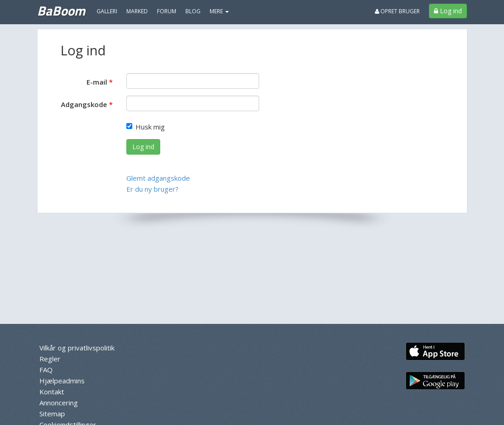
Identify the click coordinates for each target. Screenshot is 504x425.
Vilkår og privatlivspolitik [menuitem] (77, 348)
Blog (193, 11)
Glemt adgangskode (158, 178)
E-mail (97, 82)
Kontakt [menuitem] (52, 392)
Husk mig (146, 127)
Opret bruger (397, 11)
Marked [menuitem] (137, 11)
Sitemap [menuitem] (52, 414)
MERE (219, 11)
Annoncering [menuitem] (59, 403)
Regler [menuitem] (50, 359)
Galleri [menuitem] (107, 11)
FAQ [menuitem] (46, 370)
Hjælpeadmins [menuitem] (62, 381)
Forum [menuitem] (167, 11)
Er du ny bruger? (152, 189)
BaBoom (61, 11)
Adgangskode (84, 104)
